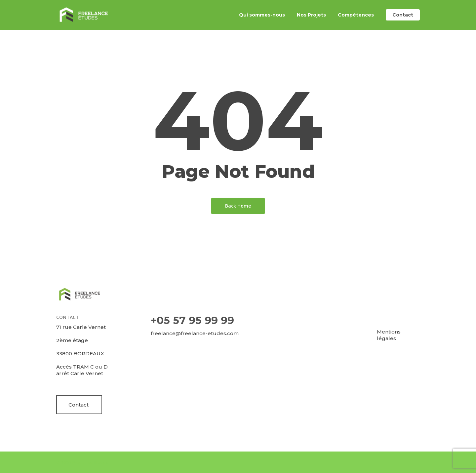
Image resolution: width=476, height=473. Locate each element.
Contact (79, 405)
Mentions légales (389, 335)
